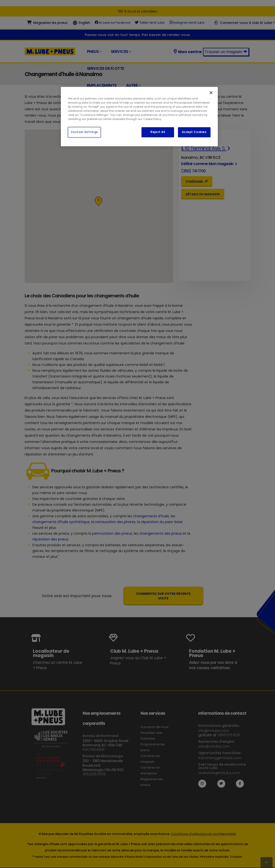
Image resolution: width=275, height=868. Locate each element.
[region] (139, 117)
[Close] (211, 93)
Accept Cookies (194, 132)
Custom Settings (85, 132)
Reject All (158, 132)
